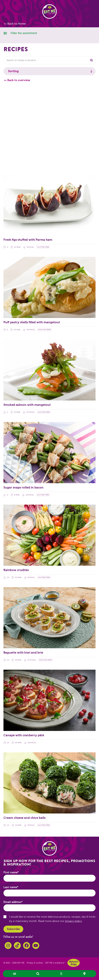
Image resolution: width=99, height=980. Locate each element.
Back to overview (19, 80)
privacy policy (73, 921)
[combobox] (50, 60)
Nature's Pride (74, 963)
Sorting (13, 71)
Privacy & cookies (35, 963)
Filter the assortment (20, 33)
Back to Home (17, 24)
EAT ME (50, 12)
